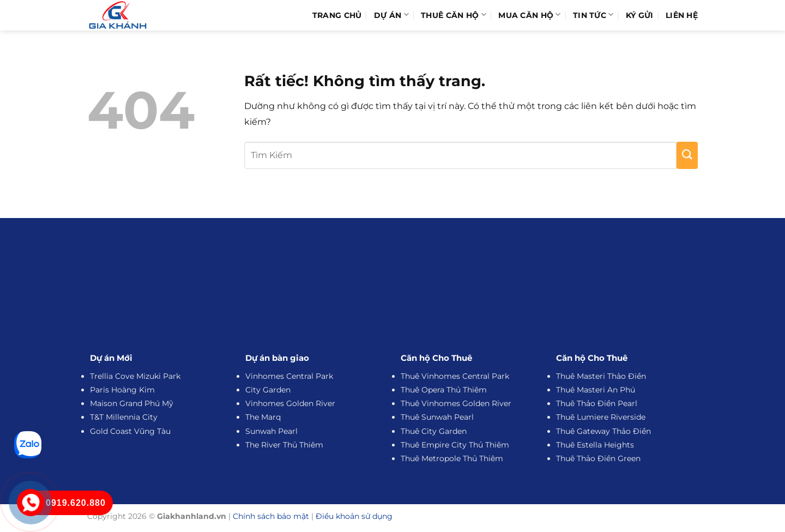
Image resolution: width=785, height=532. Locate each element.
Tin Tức (593, 15)
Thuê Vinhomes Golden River (456, 403)
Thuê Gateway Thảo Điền (603, 431)
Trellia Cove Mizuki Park (135, 376)
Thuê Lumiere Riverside (601, 417)
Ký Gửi (640, 15)
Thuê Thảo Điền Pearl (597, 403)
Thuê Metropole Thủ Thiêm (452, 458)
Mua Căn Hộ (529, 15)
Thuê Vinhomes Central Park (455, 376)
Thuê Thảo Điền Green (598, 458)
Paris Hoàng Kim (122, 390)
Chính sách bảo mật (271, 516)
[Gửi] (687, 155)
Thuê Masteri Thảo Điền (601, 376)
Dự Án (391, 15)
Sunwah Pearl (271, 431)
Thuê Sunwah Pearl (437, 417)
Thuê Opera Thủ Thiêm (444, 390)
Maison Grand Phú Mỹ (132, 403)
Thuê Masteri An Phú (596, 390)
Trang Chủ (337, 15)
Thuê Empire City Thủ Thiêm (455, 445)
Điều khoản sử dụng (354, 516)
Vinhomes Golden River (290, 403)
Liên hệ (682, 15)
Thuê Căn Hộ (454, 15)
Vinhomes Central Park (289, 376)
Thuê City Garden (434, 431)
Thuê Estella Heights (595, 445)
